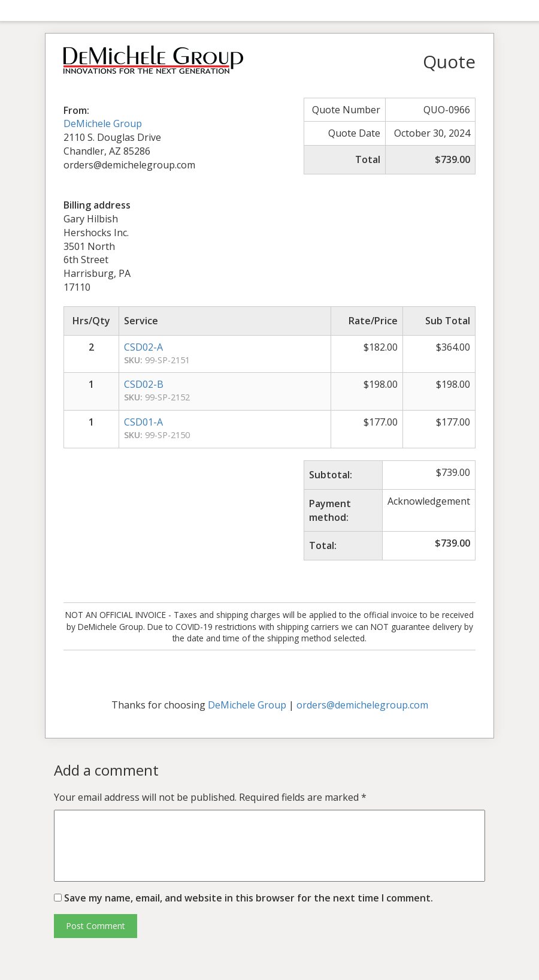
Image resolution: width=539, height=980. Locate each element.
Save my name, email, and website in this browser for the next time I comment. (249, 898)
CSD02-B (144, 384)
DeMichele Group (103, 123)
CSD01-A (143, 422)
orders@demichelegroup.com (362, 705)
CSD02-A (143, 347)
